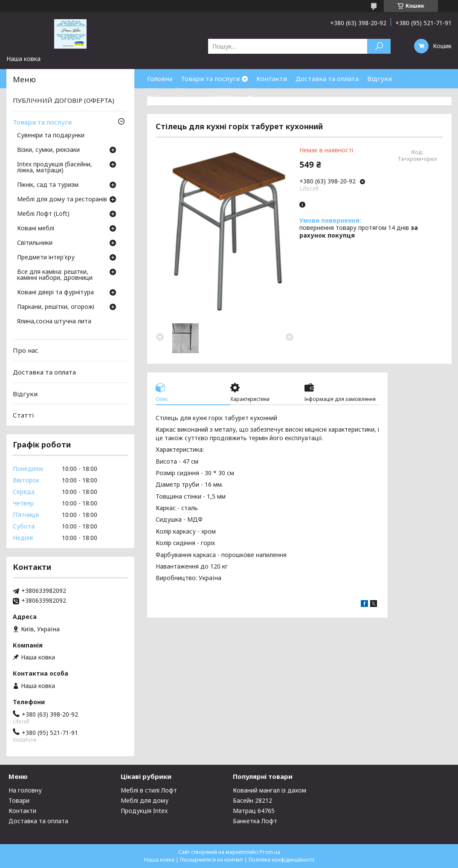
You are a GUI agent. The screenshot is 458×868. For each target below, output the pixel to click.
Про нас (260, 98)
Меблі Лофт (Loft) (43, 214)
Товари (19, 800)
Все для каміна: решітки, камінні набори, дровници (55, 275)
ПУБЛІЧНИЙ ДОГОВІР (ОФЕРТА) (64, 100)
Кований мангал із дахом (270, 790)
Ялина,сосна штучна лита (54, 322)
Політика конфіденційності (281, 860)
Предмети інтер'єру (46, 258)
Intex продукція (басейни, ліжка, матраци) (55, 168)
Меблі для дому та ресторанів (62, 200)
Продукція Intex (144, 811)
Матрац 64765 (254, 811)
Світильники (35, 243)
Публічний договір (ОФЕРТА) (193, 98)
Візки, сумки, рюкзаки (48, 150)
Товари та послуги (210, 78)
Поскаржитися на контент (212, 860)
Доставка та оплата (327, 78)
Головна (160, 78)
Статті (23, 415)
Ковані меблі (36, 229)
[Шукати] (379, 46)
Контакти (272, 78)
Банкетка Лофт (255, 821)
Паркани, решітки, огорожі (56, 307)
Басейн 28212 (252, 800)
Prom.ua (270, 852)
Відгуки (380, 78)
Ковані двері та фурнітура (55, 293)
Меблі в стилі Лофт (149, 790)
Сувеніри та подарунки (51, 136)
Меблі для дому (145, 800)
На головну (25, 790)
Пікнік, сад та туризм (48, 185)
